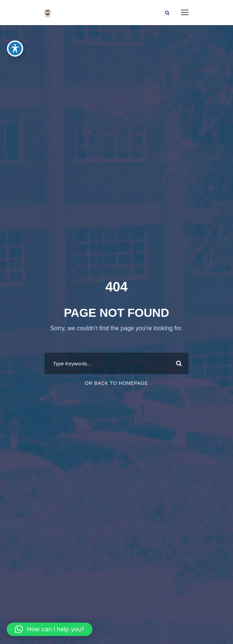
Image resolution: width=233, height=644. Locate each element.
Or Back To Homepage (117, 383)
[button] (50, 629)
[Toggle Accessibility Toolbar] (15, 49)
